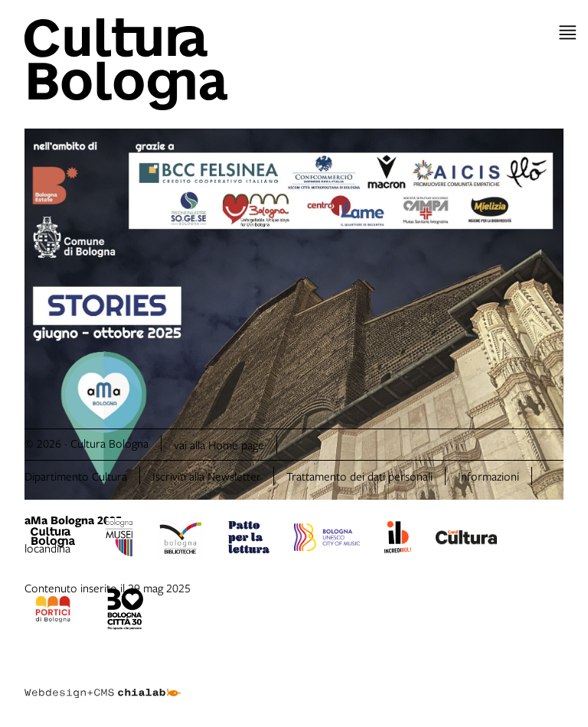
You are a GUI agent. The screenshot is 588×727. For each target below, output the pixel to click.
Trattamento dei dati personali (359, 476)
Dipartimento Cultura (76, 476)
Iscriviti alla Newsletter (207, 476)
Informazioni (488, 476)
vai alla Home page (219, 445)
